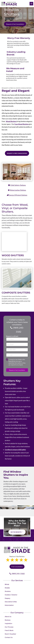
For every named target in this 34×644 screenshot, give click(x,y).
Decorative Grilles (11, 566)
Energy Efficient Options (18, 195)
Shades (7, 552)
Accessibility (14, 641)
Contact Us (9, 602)
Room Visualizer (10, 598)
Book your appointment (11, 624)
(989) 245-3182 (18, 294)
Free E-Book (9, 595)
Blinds (7, 549)
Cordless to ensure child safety (15, 414)
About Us (8, 581)
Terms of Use (26, 638)
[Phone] (17, 314)
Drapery (7, 563)
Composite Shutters (16, 257)
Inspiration (8, 588)
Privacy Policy (17, 638)
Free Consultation (17, 531)
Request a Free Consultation (15, 24)
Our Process (9, 592)
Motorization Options (18, 190)
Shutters (8, 556)
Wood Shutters (11, 121)
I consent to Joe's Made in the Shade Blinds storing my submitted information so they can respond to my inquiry (17, 327)
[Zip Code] (17, 320)
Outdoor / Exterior (11, 559)
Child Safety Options (18, 185)
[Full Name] (17, 304)
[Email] (17, 309)
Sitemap (21, 641)
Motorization (9, 570)
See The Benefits (16, 497)
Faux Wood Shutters (22, 124)
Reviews (8, 585)
